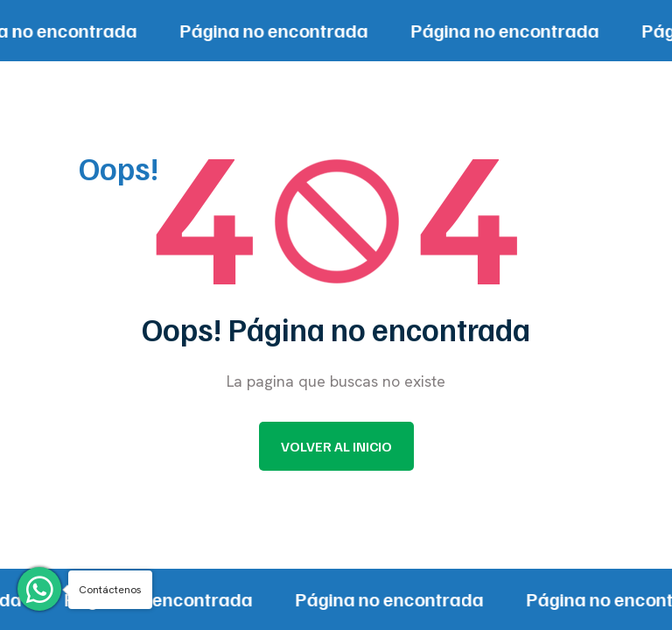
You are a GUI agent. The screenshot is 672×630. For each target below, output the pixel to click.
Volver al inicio (336, 446)
